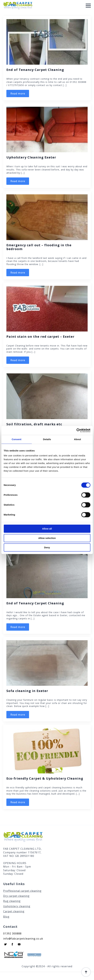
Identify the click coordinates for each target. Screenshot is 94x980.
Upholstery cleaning (17, 906)
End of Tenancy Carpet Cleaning (35, 70)
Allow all (47, 529)
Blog (6, 917)
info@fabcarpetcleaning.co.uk (23, 939)
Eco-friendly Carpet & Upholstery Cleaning (45, 778)
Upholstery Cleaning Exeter (31, 157)
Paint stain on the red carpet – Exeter (40, 337)
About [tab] (78, 439)
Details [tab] (47, 439)
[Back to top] (86, 972)
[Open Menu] (88, 6)
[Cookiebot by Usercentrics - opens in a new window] (76, 430)
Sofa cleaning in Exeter (27, 691)
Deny (47, 547)
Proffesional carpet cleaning (22, 891)
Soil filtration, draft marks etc (34, 424)
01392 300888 (12, 933)
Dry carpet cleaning (16, 896)
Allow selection (47, 538)
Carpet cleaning (14, 911)
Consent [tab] (17, 439)
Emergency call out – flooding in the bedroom (39, 247)
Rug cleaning (12, 901)
